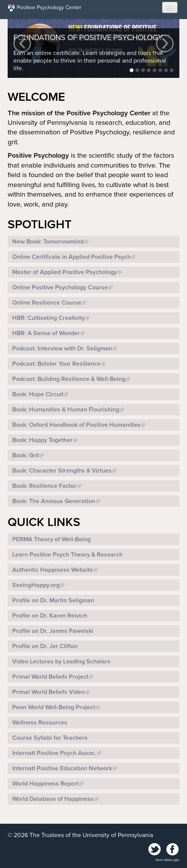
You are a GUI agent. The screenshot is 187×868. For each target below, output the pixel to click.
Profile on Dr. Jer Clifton (45, 646)
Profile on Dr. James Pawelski (53, 631)
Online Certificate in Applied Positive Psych (72, 257)
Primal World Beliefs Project (50, 677)
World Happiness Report (46, 784)
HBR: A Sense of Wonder (46, 333)
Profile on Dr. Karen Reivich (50, 616)
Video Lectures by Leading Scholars (61, 661)
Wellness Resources (40, 723)
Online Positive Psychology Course (60, 287)
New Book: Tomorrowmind (48, 242)
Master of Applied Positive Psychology (65, 272)
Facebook (172, 850)
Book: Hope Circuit (38, 394)
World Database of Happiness (53, 799)
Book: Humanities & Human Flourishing (66, 410)
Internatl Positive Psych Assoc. (54, 753)
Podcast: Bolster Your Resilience (56, 364)
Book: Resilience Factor (44, 486)
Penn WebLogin (167, 860)
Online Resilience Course (47, 303)
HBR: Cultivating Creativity (49, 318)
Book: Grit (26, 455)
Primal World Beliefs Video (49, 692)
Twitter (155, 850)
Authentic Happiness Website (53, 570)
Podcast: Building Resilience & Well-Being (69, 379)
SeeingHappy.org (36, 585)
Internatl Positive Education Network (62, 768)
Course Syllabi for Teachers (50, 738)
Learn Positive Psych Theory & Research (67, 555)
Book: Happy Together (42, 440)
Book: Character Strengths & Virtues (62, 471)
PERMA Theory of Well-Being (51, 539)
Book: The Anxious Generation (54, 501)
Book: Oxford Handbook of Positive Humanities (76, 425)
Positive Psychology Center (45, 8)
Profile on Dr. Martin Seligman (53, 600)
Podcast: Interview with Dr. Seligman (62, 348)
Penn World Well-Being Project (54, 707)
